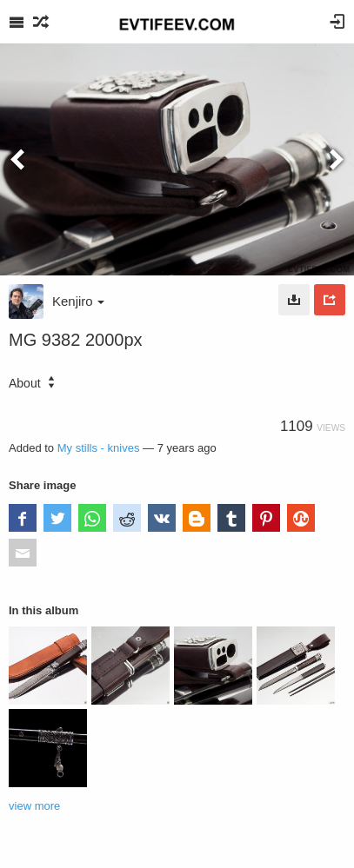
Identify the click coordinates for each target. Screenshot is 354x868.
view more (34, 806)
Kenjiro (78, 301)
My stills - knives (99, 448)
